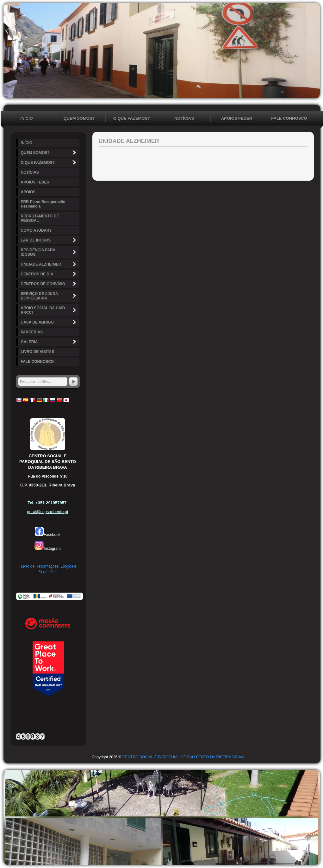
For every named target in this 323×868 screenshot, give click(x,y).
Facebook (48, 535)
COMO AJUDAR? (36, 230)
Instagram (47, 549)
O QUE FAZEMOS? (132, 118)
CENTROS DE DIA (49, 274)
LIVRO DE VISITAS (38, 352)
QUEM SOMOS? (79, 118)
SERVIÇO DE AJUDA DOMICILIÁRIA (49, 296)
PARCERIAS (32, 332)
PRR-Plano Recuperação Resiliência (43, 204)
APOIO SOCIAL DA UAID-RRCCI (49, 310)
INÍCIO (27, 118)
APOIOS (28, 192)
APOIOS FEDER (237, 118)
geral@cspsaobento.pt (47, 512)
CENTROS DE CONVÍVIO (49, 284)
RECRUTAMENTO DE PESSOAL (40, 218)
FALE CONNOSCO (289, 118)
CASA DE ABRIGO (49, 322)
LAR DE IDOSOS (49, 240)
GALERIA (49, 342)
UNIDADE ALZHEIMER (49, 264)
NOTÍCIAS (184, 118)
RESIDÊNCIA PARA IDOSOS (49, 252)
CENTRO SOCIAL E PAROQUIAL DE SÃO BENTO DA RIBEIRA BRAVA (183, 757)
